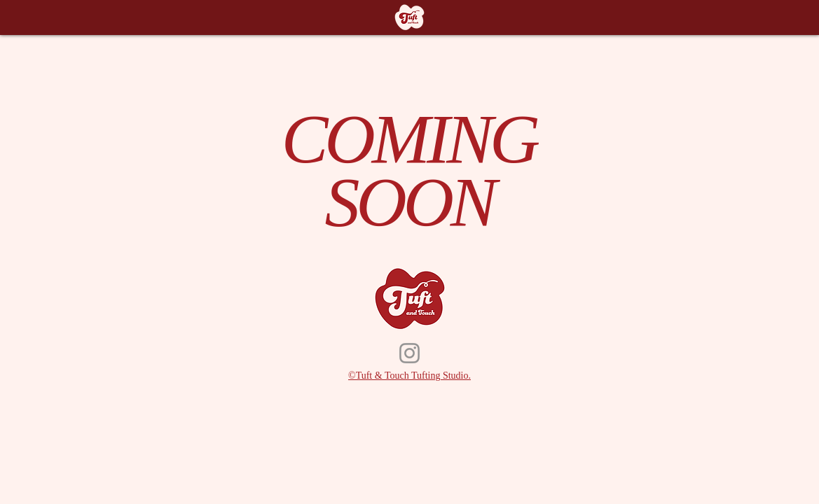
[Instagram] (409, 353)
